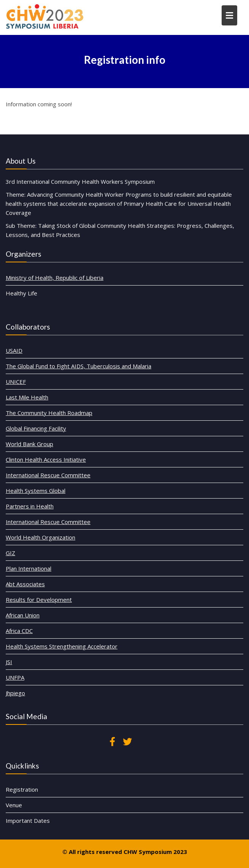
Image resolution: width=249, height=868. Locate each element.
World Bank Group (43, 452)
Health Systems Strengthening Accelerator (70, 627)
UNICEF (31, 398)
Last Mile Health (40, 412)
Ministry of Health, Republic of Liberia (55, 278)
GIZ (26, 546)
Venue (29, 800)
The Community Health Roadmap (59, 425)
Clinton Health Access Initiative (57, 466)
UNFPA (30, 654)
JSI (25, 640)
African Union (37, 600)
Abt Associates (39, 573)
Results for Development (51, 586)
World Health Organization (52, 533)
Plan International (42, 559)
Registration (36, 787)
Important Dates (41, 814)
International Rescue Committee (59, 479)
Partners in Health (43, 506)
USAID (29, 372)
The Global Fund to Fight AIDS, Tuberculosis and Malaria (85, 385)
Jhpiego (30, 667)
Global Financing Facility (48, 439)
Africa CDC (34, 613)
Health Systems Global (48, 493)
